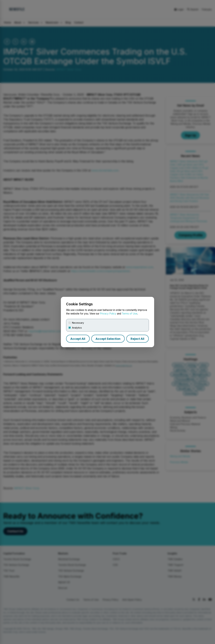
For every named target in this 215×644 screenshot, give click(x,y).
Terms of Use (130, 314)
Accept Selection (108, 339)
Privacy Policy (108, 314)
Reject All (137, 339)
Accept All (78, 339)
